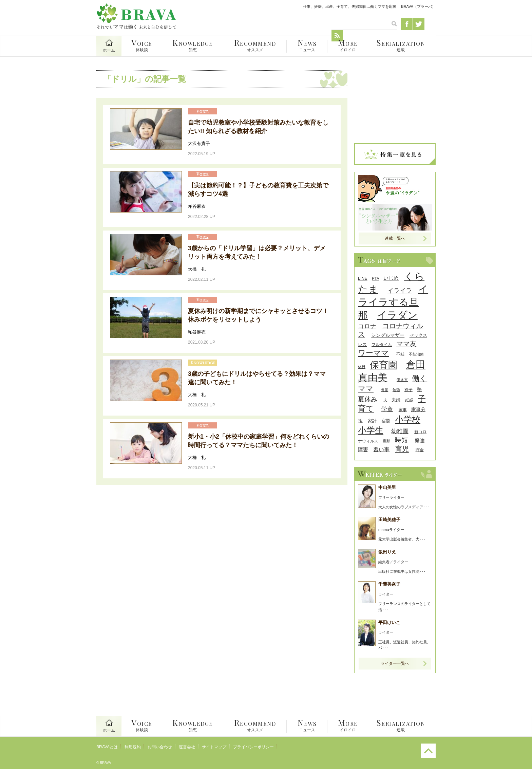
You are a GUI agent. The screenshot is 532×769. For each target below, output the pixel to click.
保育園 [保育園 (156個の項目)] (384, 365)
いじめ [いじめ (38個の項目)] (391, 278)
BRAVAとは (107, 747)
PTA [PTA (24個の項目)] (375, 278)
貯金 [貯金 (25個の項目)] (420, 450)
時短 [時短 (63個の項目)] (401, 440)
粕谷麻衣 (197, 206)
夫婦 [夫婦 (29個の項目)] (396, 400)
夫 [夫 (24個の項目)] (385, 400)
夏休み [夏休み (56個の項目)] (368, 399)
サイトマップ (214, 747)
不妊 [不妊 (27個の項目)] (400, 354)
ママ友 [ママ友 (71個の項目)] (406, 343)
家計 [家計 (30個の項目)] (372, 421)
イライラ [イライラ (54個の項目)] (400, 291)
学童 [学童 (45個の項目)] (387, 409)
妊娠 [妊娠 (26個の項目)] (409, 400)
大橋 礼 (197, 269)
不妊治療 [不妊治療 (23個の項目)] (416, 354)
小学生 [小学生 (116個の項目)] (371, 430)
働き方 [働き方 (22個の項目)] (402, 380)
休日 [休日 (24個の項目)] (362, 367)
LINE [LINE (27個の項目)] (363, 278)
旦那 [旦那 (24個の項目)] (386, 441)
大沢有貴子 (199, 143)
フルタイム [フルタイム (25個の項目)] (382, 344)
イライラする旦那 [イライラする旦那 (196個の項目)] (393, 302)
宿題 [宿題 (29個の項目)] (386, 421)
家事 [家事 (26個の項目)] (403, 410)
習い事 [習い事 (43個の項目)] (381, 449)
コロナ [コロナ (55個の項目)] (367, 326)
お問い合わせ (160, 747)
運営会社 (187, 747)
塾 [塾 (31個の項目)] (419, 390)
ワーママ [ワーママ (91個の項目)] (373, 353)
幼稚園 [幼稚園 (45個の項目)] (400, 431)
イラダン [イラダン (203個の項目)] (397, 315)
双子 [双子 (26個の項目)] (408, 390)
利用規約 (133, 747)
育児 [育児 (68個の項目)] (402, 449)
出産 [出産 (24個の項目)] (384, 390)
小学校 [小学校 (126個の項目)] (408, 419)
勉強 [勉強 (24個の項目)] (396, 390)
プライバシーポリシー (253, 747)
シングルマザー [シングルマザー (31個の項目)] (388, 335)
